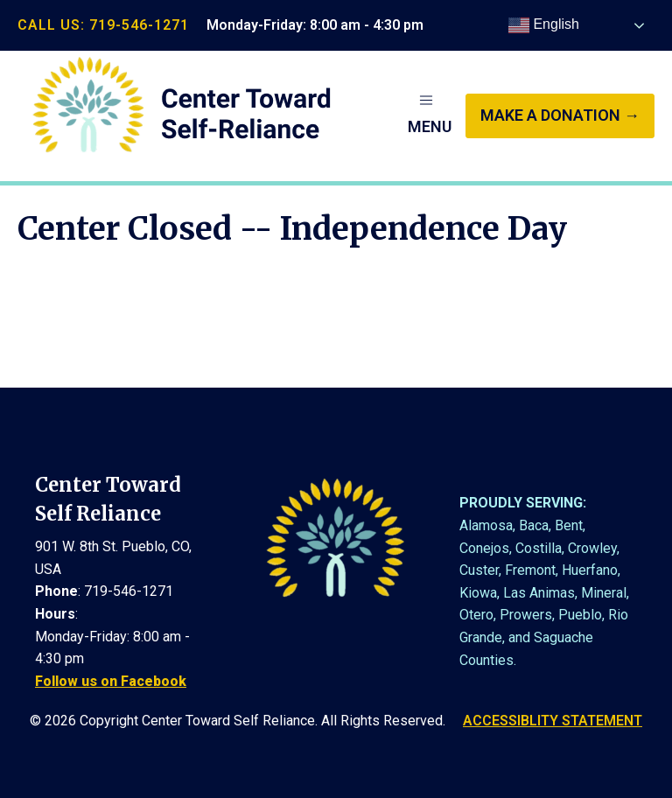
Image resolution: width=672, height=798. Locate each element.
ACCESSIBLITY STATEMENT (553, 721)
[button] (430, 115)
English (544, 25)
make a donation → (560, 115)
